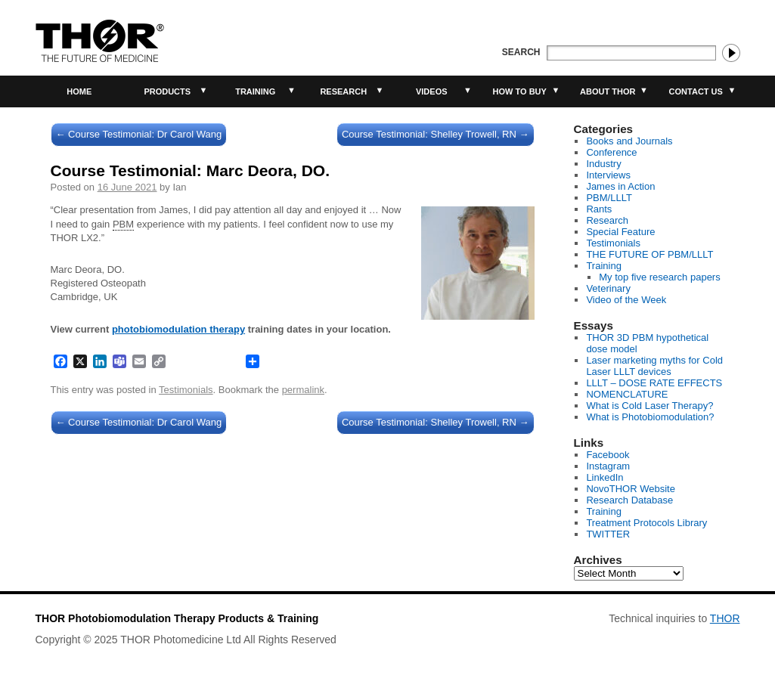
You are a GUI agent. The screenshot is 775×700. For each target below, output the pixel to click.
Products (167, 91)
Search (521, 52)
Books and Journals (629, 141)
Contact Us (696, 91)
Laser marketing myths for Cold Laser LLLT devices (654, 366)
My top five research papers (659, 277)
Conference (611, 152)
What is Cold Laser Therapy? (649, 406)
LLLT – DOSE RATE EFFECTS (654, 383)
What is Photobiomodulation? (650, 417)
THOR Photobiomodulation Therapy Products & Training (177, 618)
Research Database (629, 500)
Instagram (608, 466)
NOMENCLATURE (627, 394)
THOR (725, 618)
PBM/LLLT (609, 198)
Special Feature (620, 232)
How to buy (520, 91)
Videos (432, 91)
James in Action (620, 186)
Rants (599, 209)
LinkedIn (604, 477)
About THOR (608, 91)
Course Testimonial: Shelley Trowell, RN (436, 134)
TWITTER (608, 534)
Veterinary (608, 288)
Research (343, 91)
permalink (303, 390)
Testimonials (186, 390)
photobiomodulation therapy (178, 329)
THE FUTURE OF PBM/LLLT (649, 254)
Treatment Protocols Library (646, 523)
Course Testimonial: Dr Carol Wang (139, 134)
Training (255, 91)
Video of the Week (626, 300)
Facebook (608, 455)
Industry (603, 164)
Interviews (608, 175)
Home (79, 91)
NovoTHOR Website (631, 489)
